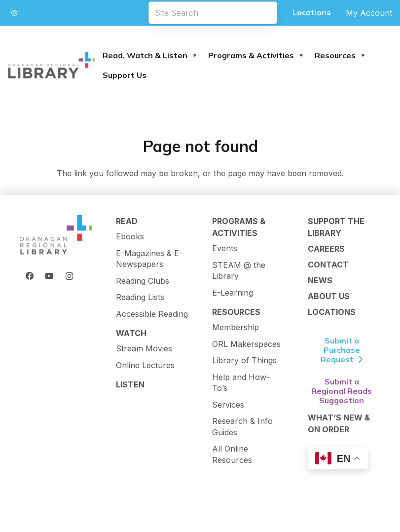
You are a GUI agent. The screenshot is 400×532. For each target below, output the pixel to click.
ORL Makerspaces (246, 344)
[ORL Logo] (56, 235)
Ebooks (130, 236)
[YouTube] (49, 276)
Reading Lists (140, 297)
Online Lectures (145, 365)
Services (228, 405)
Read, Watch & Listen (150, 55)
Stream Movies (144, 348)
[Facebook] (30, 276)
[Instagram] (69, 276)
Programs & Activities (256, 55)
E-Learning (233, 293)
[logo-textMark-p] (52, 65)
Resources (341, 55)
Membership (236, 327)
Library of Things (244, 360)
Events (225, 248)
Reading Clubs (143, 281)
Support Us (125, 75)
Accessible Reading (152, 314)
